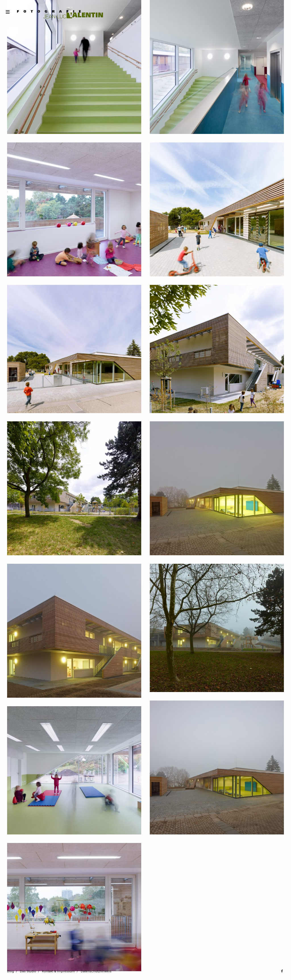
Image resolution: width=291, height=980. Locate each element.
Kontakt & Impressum (58, 971)
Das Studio (28, 971)
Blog (11, 971)
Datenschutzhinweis (96, 971)
